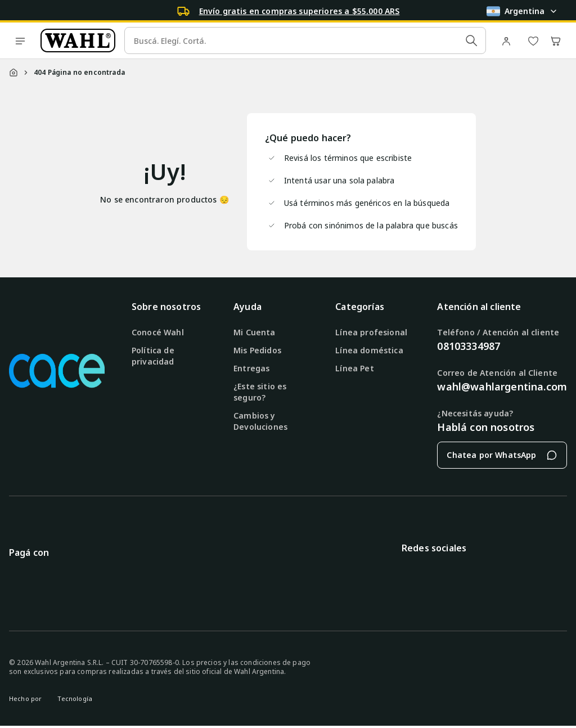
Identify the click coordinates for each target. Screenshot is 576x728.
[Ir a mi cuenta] (508, 41)
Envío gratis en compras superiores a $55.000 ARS (300, 11)
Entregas (251, 368)
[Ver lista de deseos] (533, 41)
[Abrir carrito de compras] (556, 41)
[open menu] (20, 41)
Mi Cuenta (254, 332)
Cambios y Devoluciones (260, 421)
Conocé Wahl (158, 332)
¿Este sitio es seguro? (260, 392)
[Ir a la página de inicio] (78, 41)
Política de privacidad (153, 356)
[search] (305, 41)
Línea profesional (371, 332)
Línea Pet (354, 368)
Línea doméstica (369, 350)
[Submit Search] (471, 41)
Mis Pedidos (257, 350)
